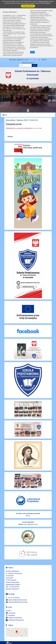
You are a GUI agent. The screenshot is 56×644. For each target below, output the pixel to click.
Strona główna (13, 60)
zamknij (32, 52)
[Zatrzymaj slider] (28, 111)
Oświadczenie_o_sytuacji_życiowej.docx (19, 128)
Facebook (10, 615)
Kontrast (44, 60)
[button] (2, 98)
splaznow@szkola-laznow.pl (16, 600)
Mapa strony (20, 60)
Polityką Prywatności (44, 1)
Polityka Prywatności (14, 618)
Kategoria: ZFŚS (22, 120)
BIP (8, 611)
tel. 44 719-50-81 (13, 598)
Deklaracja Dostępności (15, 620)
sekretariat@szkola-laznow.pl (17, 602)
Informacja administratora (28, 63)
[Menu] (28, 115)
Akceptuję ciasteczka (28, 6)
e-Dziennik (11, 613)
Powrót (10, 137)
